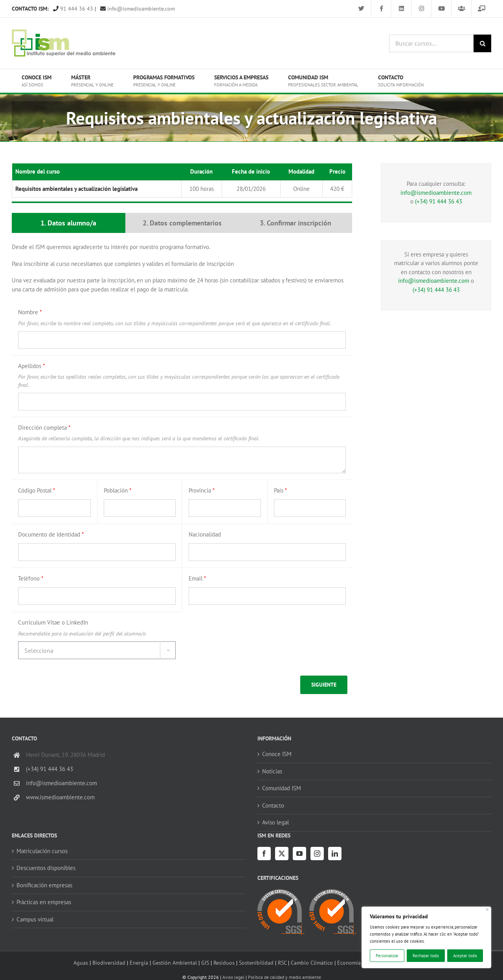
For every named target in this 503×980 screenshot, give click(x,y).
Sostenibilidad (256, 963)
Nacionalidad (205, 534)
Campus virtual (35, 919)
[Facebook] (264, 854)
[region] (426, 937)
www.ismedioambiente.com (60, 797)
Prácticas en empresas (44, 902)
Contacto (273, 805)
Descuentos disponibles (46, 868)
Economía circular (359, 963)
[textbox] (97, 651)
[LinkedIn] (335, 854)
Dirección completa (44, 428)
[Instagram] (317, 854)
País (280, 490)
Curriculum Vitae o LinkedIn (53, 622)
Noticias (272, 771)
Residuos (224, 963)
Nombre (30, 312)
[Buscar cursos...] (431, 43)
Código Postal (37, 490)
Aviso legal (275, 822)
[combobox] (97, 650)
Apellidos (31, 366)
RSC (282, 963)
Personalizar (387, 956)
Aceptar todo (465, 956)
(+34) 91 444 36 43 (439, 201)
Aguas (81, 963)
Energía (139, 963)
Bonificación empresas (44, 885)
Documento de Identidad (51, 534)
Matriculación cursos (42, 851)
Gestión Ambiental (175, 963)
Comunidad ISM (282, 788)
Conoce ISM (277, 754)
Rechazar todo (426, 956)
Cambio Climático (312, 963)
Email (197, 578)
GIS (205, 963)
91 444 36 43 (73, 9)
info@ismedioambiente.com (138, 9)
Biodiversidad (109, 963)
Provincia (202, 490)
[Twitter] (282, 854)
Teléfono (31, 578)
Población (117, 490)
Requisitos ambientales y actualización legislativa (76, 189)
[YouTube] (299, 854)
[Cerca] (487, 909)
